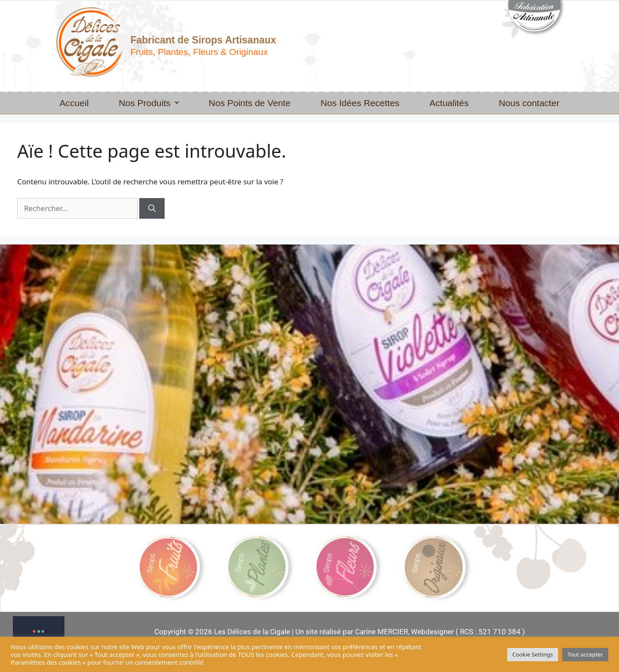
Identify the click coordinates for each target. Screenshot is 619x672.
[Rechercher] (152, 208)
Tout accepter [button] (585, 654)
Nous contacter (529, 103)
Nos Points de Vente (250, 103)
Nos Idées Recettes (360, 103)
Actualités (449, 103)
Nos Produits (149, 103)
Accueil (74, 103)
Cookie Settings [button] (533, 654)
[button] (149, 103)
